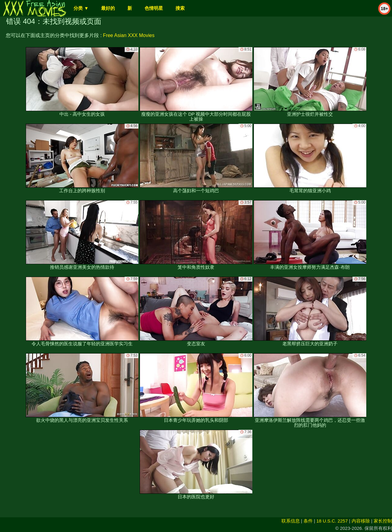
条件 (308, 521)
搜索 (180, 8)
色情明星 (154, 8)
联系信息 (291, 521)
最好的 (108, 8)
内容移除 (361, 521)
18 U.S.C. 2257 (332, 521)
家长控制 (383, 521)
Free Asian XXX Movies (129, 35)
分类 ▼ (81, 8)
